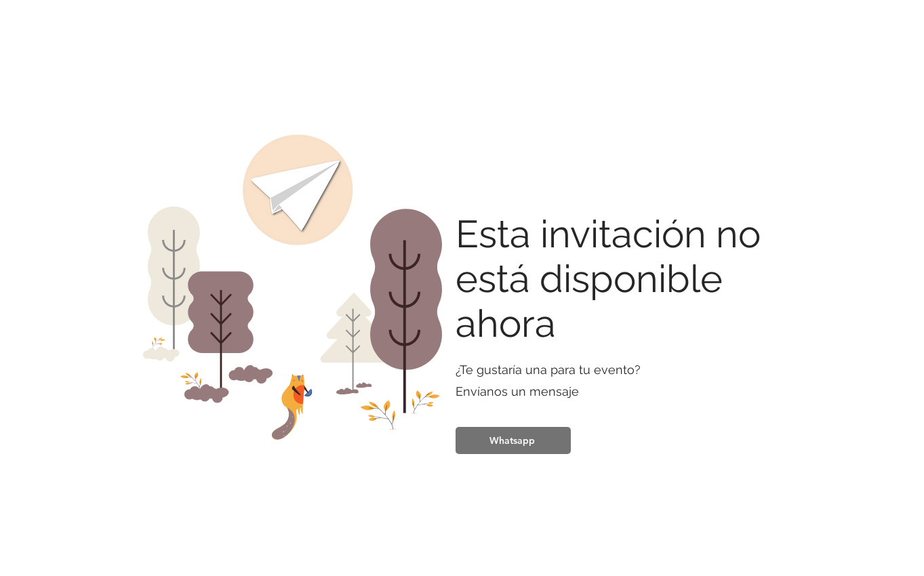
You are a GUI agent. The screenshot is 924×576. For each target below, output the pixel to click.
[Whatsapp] (513, 440)
